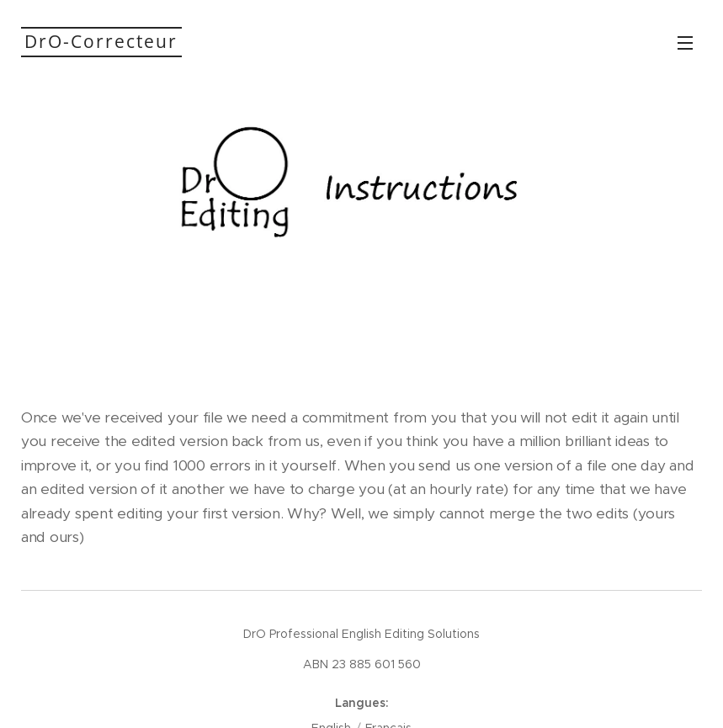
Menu (685, 43)
